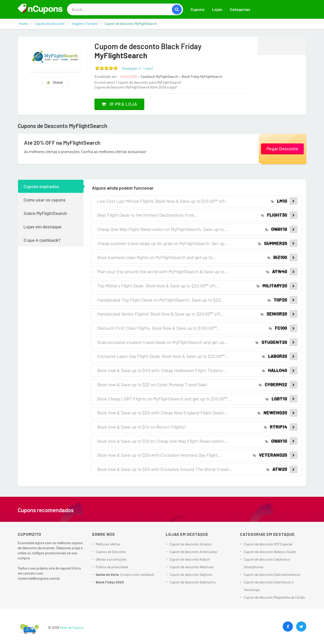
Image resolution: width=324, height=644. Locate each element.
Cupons (198, 9)
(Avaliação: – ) (137, 68)
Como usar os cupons (45, 199)
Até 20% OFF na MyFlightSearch (63, 142)
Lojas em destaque (43, 226)
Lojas (217, 9)
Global (54, 82)
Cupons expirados (41, 186)
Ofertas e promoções (111, 559)
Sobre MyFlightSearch (45, 213)
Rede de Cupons (72, 627)
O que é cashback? (42, 240)
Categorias (240, 9)
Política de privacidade (112, 567)
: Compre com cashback (125, 574)
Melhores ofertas (108, 544)
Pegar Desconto (282, 149)
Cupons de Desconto (111, 551)
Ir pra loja (120, 104)
